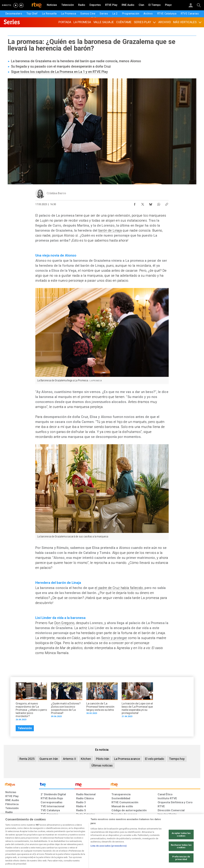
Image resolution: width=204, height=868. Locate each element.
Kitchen (86, 759)
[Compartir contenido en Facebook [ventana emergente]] (135, 203)
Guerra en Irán (49, 759)
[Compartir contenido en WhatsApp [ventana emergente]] (159, 203)
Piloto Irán (103, 759)
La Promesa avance (127, 759)
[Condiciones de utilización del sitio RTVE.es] (11, 842)
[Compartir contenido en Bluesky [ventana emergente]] (151, 203)
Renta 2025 (27, 759)
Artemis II (69, 759)
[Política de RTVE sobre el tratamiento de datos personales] (36, 842)
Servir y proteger (114, 638)
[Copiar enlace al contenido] (167, 203)
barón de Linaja (110, 230)
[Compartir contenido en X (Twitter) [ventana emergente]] (143, 203)
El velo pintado (154, 759)
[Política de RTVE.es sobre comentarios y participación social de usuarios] (186, 842)
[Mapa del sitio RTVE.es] (142, 842)
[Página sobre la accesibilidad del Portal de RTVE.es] (122, 842)
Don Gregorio (64, 623)
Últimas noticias (102, 765)
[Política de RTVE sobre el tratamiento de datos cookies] (66, 842)
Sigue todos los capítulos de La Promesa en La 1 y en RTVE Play (59, 72)
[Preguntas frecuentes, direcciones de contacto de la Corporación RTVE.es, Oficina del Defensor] (159, 842)
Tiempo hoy (177, 759)
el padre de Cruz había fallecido (119, 588)
